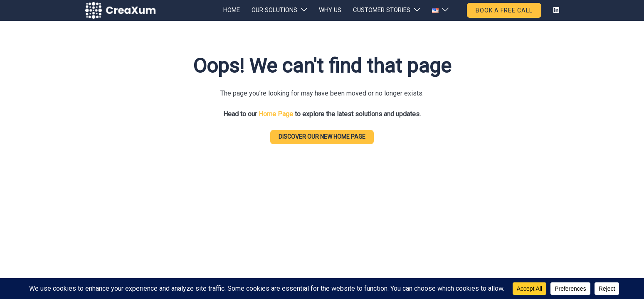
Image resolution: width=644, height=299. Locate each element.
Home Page (276, 114)
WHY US (330, 10)
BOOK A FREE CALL (504, 10)
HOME (232, 10)
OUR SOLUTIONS (274, 10)
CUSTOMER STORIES (382, 10)
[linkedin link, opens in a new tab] (555, 10)
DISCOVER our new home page (322, 137)
